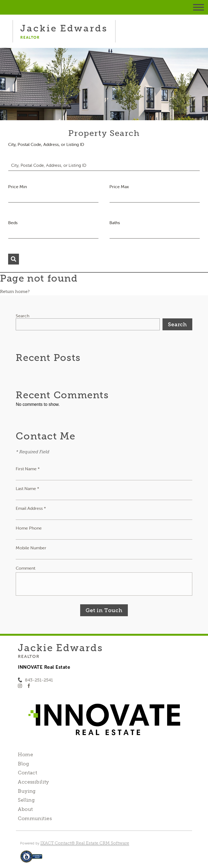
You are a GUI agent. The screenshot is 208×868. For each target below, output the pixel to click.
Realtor (29, 656)
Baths (115, 223)
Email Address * (31, 508)
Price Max (119, 187)
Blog (23, 764)
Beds (13, 223)
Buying (27, 791)
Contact (27, 773)
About (25, 809)
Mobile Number (31, 548)
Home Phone (29, 528)
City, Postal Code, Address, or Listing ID (46, 144)
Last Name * (27, 488)
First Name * (28, 469)
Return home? (15, 291)
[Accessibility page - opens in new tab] (31, 859)
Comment (25, 568)
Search (22, 316)
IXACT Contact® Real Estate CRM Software (85, 843)
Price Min (17, 187)
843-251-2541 (39, 680)
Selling (26, 800)
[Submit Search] (14, 259)
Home (25, 755)
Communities (35, 818)
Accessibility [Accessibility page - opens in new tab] (33, 782)
